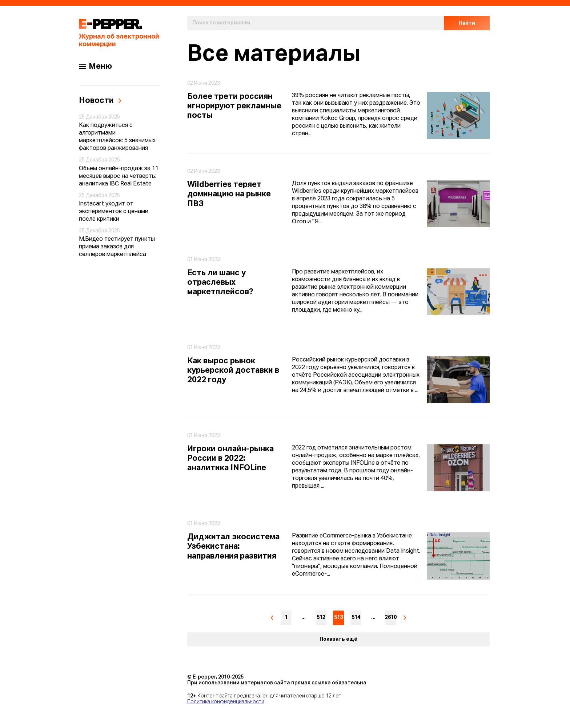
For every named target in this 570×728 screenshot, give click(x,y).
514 (356, 617)
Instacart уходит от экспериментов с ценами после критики (114, 212)
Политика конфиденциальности (226, 702)
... (304, 617)
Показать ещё (338, 639)
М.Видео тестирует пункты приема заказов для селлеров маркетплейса (117, 247)
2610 (391, 617)
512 (321, 617)
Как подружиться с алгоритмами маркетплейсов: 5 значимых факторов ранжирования (117, 137)
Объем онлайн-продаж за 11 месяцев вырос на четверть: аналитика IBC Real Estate (119, 176)
